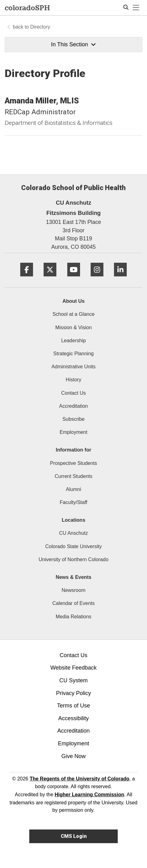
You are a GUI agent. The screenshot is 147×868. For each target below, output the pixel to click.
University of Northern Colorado (73, 559)
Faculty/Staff (74, 502)
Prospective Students (73, 463)
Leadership (73, 341)
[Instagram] (97, 279)
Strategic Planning (73, 354)
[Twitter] (50, 279)
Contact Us (73, 393)
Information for (73, 450)
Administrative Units (73, 367)
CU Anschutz (73, 533)
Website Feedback (74, 668)
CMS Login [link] (74, 836)
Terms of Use (73, 706)
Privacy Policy (73, 693)
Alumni (74, 489)
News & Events (74, 577)
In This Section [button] (73, 44)
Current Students (74, 476)
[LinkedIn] (120, 279)
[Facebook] (27, 279)
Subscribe (73, 419)
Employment (74, 432)
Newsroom (73, 590)
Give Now (73, 756)
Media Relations (74, 617)
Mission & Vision (73, 327)
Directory (40, 27)
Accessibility (73, 718)
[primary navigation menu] (136, 8)
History (73, 380)
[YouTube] (74, 279)
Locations (73, 520)
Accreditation (74, 406)
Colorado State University (73, 546)
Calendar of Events (73, 603)
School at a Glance (73, 314)
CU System (73, 680)
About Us (73, 301)
